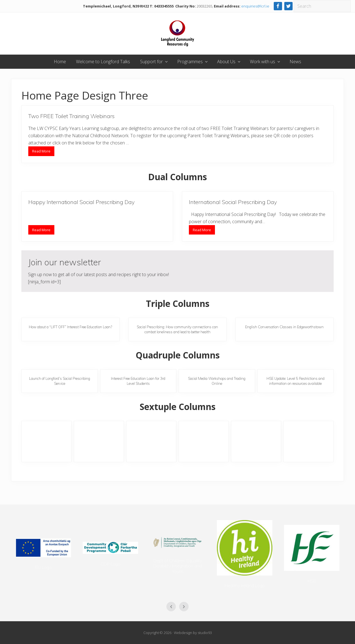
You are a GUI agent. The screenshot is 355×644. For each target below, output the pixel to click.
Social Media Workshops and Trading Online (217, 381)
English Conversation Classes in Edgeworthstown (284, 327)
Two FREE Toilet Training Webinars (71, 116)
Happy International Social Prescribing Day (81, 202)
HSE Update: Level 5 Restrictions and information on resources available (296, 381)
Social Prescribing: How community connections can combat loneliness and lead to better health (177, 329)
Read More (41, 152)
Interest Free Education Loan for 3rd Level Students (138, 381)
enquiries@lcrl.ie (255, 6)
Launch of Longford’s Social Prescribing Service (60, 381)
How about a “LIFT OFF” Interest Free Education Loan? (70, 327)
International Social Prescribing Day (233, 202)
